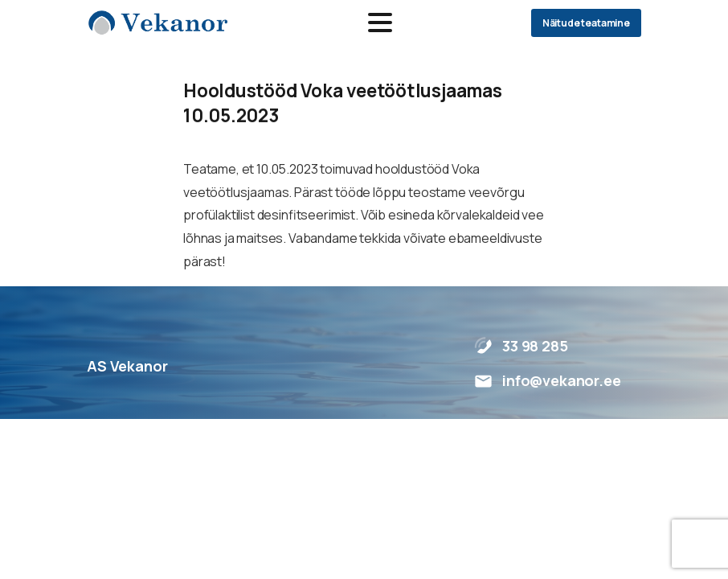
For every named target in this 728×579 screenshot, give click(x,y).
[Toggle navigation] (380, 23)
